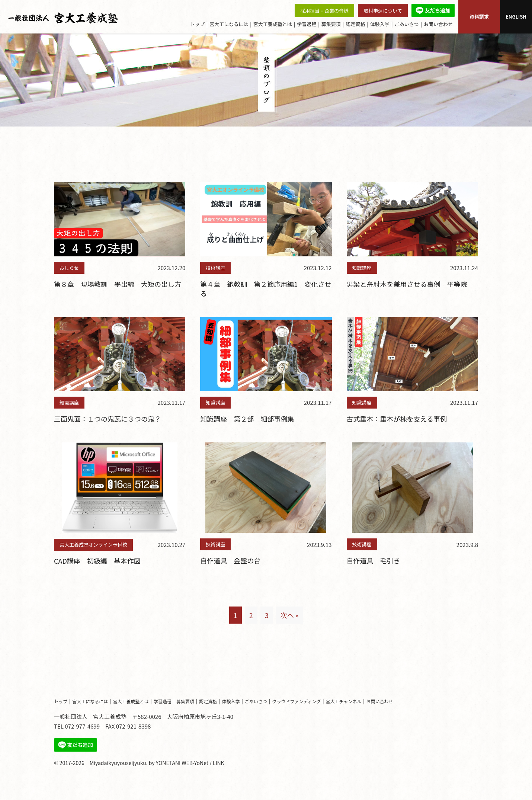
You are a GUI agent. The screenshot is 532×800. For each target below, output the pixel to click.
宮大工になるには (229, 24)
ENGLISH (516, 17)
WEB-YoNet (195, 763)
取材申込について (383, 11)
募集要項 (331, 24)
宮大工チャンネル (344, 701)
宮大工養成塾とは (273, 24)
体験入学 (380, 24)
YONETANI (168, 763)
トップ (197, 24)
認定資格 (355, 24)
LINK (219, 763)
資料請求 (479, 17)
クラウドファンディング (296, 701)
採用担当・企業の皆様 (324, 11)
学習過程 (307, 24)
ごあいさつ (406, 24)
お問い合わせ (438, 24)
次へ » (290, 615)
